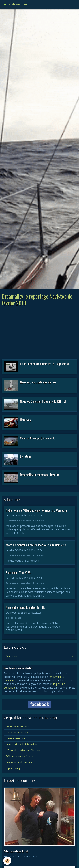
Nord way (25, 420)
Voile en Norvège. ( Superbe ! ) (38, 438)
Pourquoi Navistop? (17, 727)
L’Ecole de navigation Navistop (24, 750)
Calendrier (11, 656)
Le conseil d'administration (21, 744)
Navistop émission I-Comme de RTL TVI (43, 401)
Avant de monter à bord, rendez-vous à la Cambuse (36, 545)
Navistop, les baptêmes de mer (38, 382)
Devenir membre (15, 738)
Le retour (26, 456)
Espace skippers (15, 768)
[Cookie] (7, 861)
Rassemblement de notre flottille (25, 607)
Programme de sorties (19, 762)
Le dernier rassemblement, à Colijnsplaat (44, 364)
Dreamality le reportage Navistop (40, 475)
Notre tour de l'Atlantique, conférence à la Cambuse (36, 510)
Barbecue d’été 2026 (18, 573)
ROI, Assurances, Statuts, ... (22, 756)
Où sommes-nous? (17, 732)
